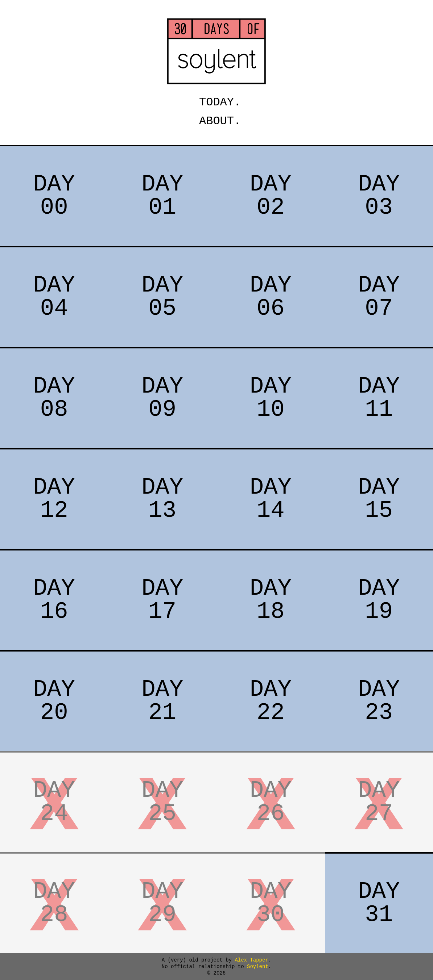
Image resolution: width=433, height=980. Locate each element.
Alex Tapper (251, 960)
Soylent (256, 967)
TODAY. (216, 102)
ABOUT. (216, 121)
